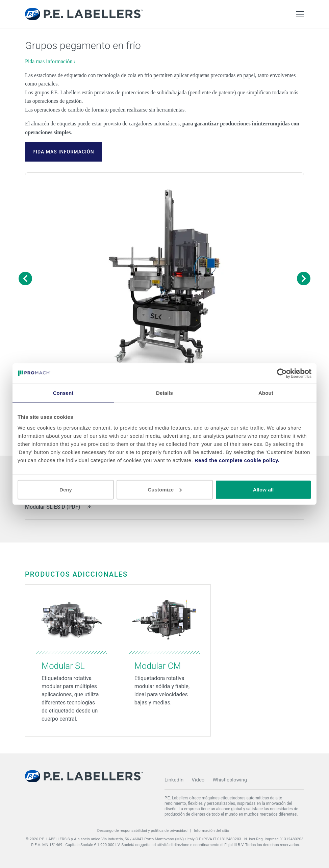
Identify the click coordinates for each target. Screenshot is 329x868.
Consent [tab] (63, 393)
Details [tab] (164, 393)
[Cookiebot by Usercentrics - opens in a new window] (282, 373)
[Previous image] (25, 279)
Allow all (263, 489)
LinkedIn (174, 780)
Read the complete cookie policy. (237, 460)
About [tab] (266, 393)
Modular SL (63, 666)
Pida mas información (63, 152)
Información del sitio (212, 830)
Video (198, 780)
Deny (66, 489)
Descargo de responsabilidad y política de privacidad (142, 830)
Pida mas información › (50, 61)
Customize (165, 489)
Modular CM (158, 666)
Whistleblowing (230, 780)
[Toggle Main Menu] (300, 14)
